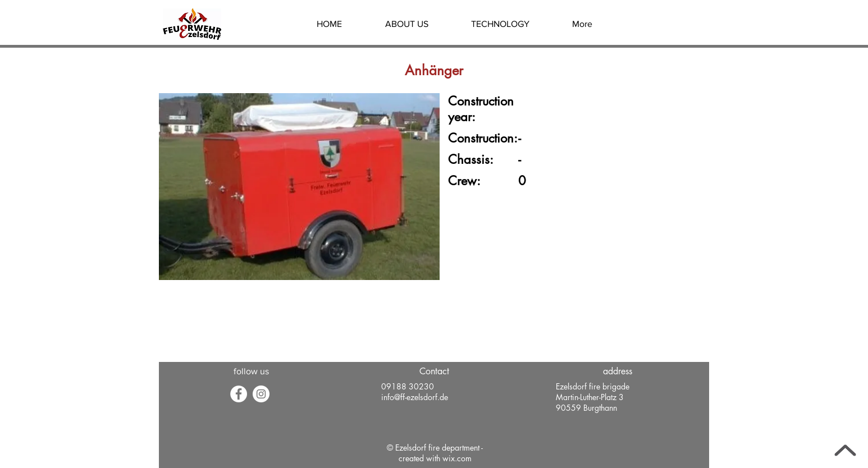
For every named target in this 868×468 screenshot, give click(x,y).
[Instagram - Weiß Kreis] (261, 394)
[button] (406, 24)
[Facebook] (239, 394)
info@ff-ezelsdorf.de (415, 397)
